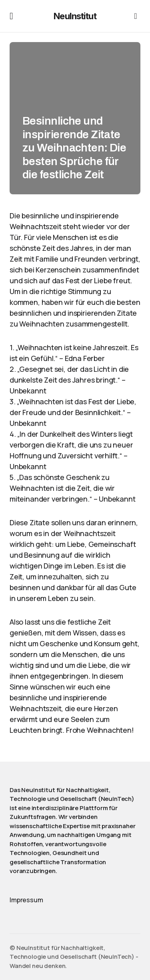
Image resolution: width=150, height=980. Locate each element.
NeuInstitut (75, 16)
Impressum (26, 900)
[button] (11, 16)
